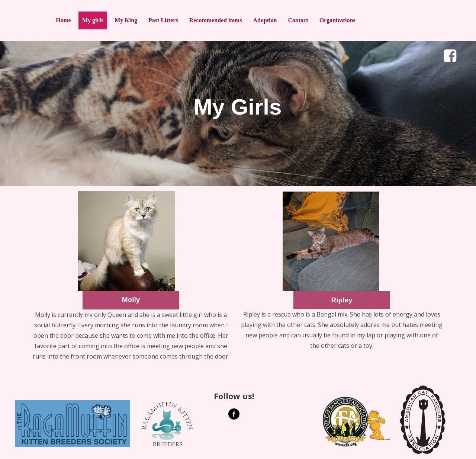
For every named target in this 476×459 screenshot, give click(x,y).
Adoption (265, 20)
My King (126, 20)
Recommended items (216, 20)
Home (63, 20)
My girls (93, 20)
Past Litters (163, 20)
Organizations (337, 20)
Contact (298, 20)
